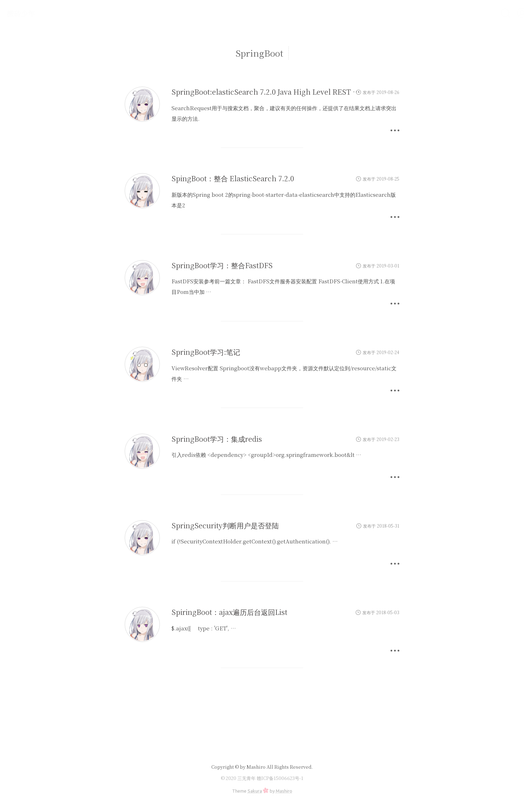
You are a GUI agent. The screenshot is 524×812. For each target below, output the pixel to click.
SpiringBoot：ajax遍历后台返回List (229, 612)
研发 (414, 13)
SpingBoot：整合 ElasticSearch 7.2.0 (233, 178)
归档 (456, 13)
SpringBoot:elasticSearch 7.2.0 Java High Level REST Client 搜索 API (287, 92)
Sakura (255, 791)
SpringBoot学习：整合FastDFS (222, 265)
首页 (393, 13)
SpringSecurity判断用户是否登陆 (225, 525)
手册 (478, 13)
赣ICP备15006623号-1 (280, 778)
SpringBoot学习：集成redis (217, 439)
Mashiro (284, 791)
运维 (435, 13)
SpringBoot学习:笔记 (206, 352)
